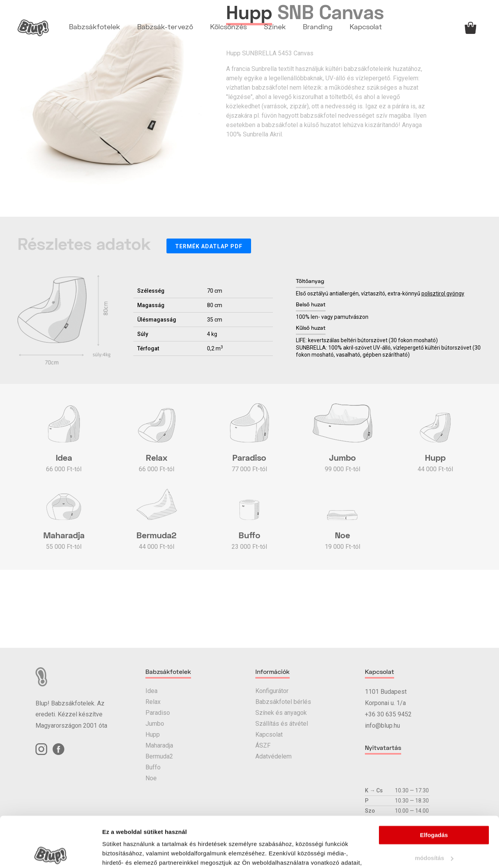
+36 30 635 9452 (388, 714)
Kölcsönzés (228, 27)
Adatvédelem (273, 756)
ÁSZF (263, 745)
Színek (275, 27)
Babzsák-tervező (165, 27)
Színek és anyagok (281, 713)
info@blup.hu (382, 726)
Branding (318, 27)
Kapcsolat (366, 27)
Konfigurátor (272, 691)
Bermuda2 (159, 756)
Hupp (153, 735)
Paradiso (158, 713)
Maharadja (159, 745)
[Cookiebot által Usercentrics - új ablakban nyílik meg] (50, 853)
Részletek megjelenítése (136, 853)
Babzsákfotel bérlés (283, 702)
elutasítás (434, 830)
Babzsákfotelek (95, 27)
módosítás (434, 808)
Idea (151, 691)
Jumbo (155, 724)
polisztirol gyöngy (443, 293)
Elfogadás (434, 785)
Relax (153, 702)
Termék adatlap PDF (209, 246)
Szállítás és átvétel (282, 724)
